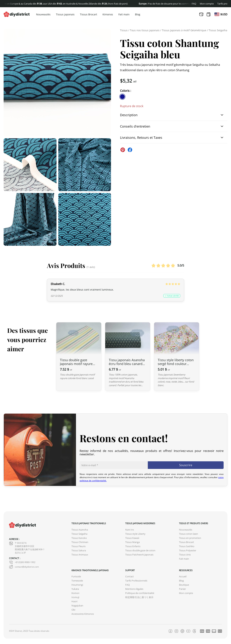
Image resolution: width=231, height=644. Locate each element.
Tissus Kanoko (79, 538)
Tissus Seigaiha (218, 30)
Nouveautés (43, 14)
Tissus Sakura (79, 550)
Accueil (183, 577)
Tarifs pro (222, 4)
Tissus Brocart (89, 14)
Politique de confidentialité (140, 593)
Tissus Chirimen (80, 542)
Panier (182, 589)
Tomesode (77, 581)
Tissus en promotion (190, 538)
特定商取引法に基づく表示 (139, 597)
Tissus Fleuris (79, 546)
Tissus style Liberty (135, 534)
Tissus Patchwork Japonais (139, 555)
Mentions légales (134, 589)
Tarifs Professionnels (136, 581)
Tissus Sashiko (187, 546)
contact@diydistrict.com (24, 567)
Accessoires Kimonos (83, 614)
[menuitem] (217, 14)
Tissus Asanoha (80, 530)
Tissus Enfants (133, 546)
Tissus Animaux (80, 555)
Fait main (124, 14)
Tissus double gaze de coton (140, 550)
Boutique (184, 585)
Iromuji (75, 597)
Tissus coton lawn (188, 534)
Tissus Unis (185, 555)
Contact (129, 577)
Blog (138, 14)
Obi (73, 610)
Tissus (124, 30)
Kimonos (108, 14)
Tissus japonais (65, 14)
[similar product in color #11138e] (122, 97)
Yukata (75, 589)
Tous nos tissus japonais (145, 30)
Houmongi (77, 585)
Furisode (76, 577)
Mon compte (207, 4)
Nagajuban (77, 606)
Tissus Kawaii (132, 538)
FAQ (194, 4)
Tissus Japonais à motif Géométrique (184, 30)
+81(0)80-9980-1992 (22, 562)
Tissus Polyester (188, 550)
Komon (75, 593)
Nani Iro (130, 530)
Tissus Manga (132, 542)
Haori (74, 601)
